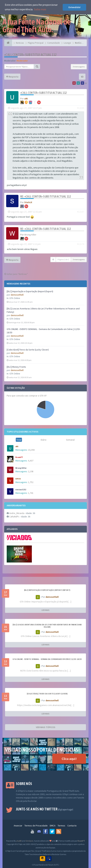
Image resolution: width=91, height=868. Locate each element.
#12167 (81, 212)
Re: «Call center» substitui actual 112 (46, 196)
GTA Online (15, 298)
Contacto (72, 826)
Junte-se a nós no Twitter (44, 809)
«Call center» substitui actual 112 (30, 55)
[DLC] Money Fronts (16, 367)
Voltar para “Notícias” (16, 274)
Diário (44, 440)
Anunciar (18, 826)
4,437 (31, 461)
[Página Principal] (8, 43)
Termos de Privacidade (36, 826)
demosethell (17, 295)
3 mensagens (79, 67)
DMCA (53, 826)
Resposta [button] (12, 77)
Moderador (22, 61)
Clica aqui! (69, 759)
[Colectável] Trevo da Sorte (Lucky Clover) (28, 350)
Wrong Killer (21, 468)
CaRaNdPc (14, 517)
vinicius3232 (21, 490)
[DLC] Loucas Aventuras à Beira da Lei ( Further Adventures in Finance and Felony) (47, 626)
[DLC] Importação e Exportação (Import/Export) (30, 291)
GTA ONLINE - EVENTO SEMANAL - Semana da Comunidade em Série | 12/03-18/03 (47, 659)
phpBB (19, 841)
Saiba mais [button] (40, 9)
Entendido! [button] (74, 7)
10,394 (31, 450)
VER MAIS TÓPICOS (46, 727)
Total (19, 440)
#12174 (81, 244)
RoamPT (19, 457)
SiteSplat (29, 841)
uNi (17, 446)
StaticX (28, 202)
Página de (63, 259)
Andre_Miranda (17, 513)
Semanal (70, 440)
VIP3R (18, 479)
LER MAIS (45, 610)
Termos (61, 826)
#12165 (81, 108)
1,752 (31, 482)
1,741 (31, 493)
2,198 (31, 471)
